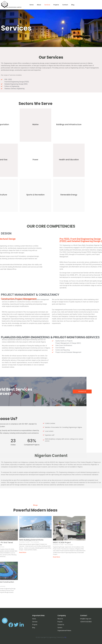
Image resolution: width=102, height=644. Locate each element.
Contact (65, 5)
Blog (73, 5)
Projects (56, 5)
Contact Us (61, 625)
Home (32, 5)
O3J (65, 637)
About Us (60, 619)
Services (47, 5)
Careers (60, 628)
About (39, 5)
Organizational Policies (64, 631)
